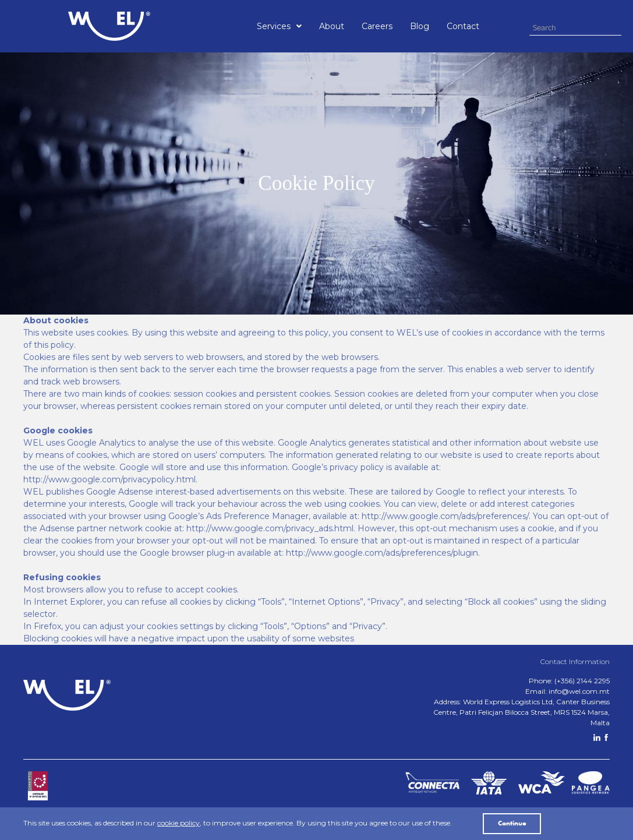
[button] (279, 26)
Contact (463, 26)
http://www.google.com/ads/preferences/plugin (382, 553)
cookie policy (178, 823)
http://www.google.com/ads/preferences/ (445, 516)
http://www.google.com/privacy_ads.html (270, 528)
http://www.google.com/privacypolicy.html (109, 479)
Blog (420, 26)
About (332, 26)
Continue (512, 824)
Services (279, 26)
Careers (377, 26)
